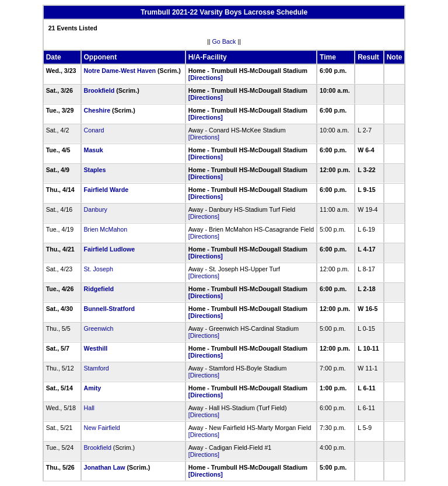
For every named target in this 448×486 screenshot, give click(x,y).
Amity (93, 388)
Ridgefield (99, 289)
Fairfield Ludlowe (110, 249)
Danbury (96, 209)
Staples (95, 170)
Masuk (94, 150)
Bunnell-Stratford (110, 309)
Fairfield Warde (106, 190)
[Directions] (206, 78)
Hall (89, 408)
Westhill (96, 348)
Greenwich (99, 328)
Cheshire (97, 110)
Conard (94, 130)
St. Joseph (99, 269)
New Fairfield (102, 428)
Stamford (97, 368)
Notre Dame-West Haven (120, 71)
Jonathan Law (105, 467)
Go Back (224, 41)
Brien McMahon (106, 229)
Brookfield (99, 90)
